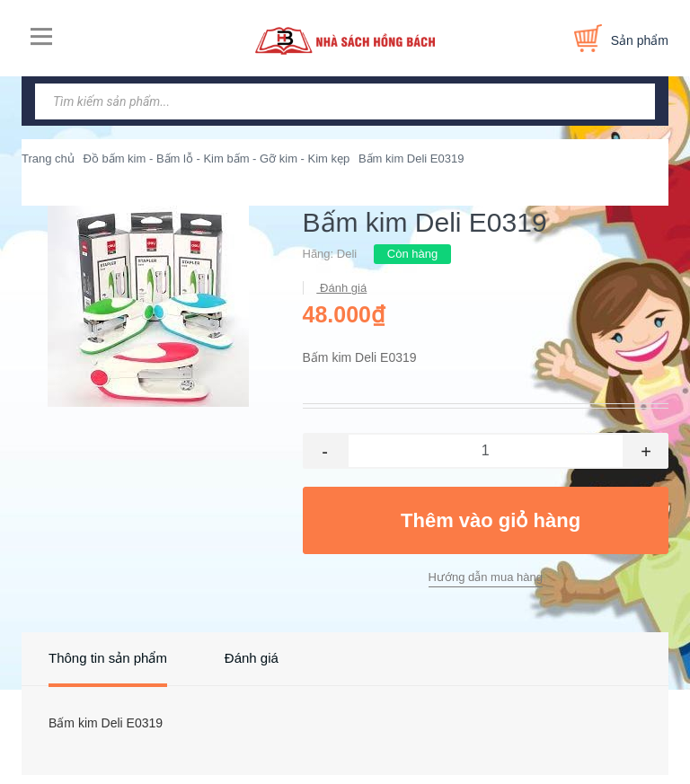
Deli (347, 254)
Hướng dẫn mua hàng (486, 577)
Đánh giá (342, 288)
